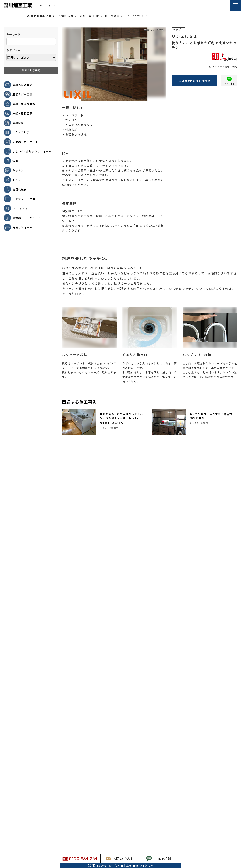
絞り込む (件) (31, 70)
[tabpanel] (105, 422)
